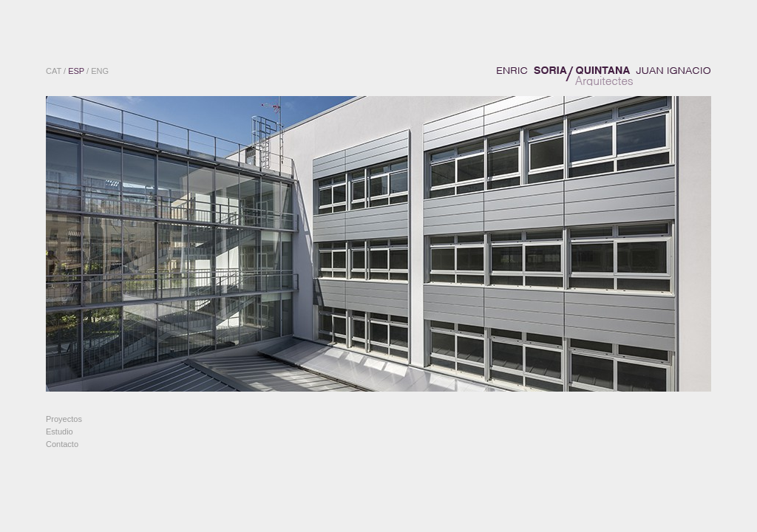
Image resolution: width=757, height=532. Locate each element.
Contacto (62, 444)
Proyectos (64, 419)
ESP (76, 71)
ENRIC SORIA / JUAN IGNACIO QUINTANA (604, 76)
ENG (100, 71)
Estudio (60, 432)
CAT (54, 71)
